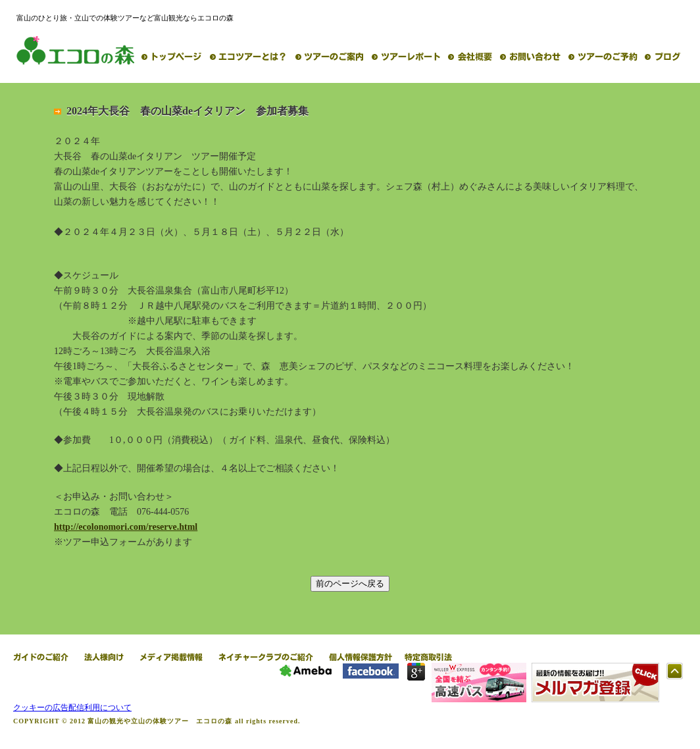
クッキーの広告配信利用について (72, 708)
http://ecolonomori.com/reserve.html (126, 527)
